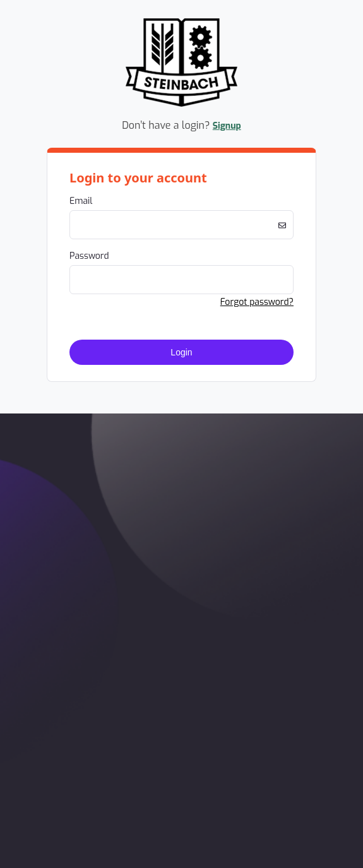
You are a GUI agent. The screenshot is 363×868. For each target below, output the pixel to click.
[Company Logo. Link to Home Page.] (181, 104)
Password (89, 256)
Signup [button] (227, 126)
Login (181, 352)
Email (81, 201)
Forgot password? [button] (257, 302)
